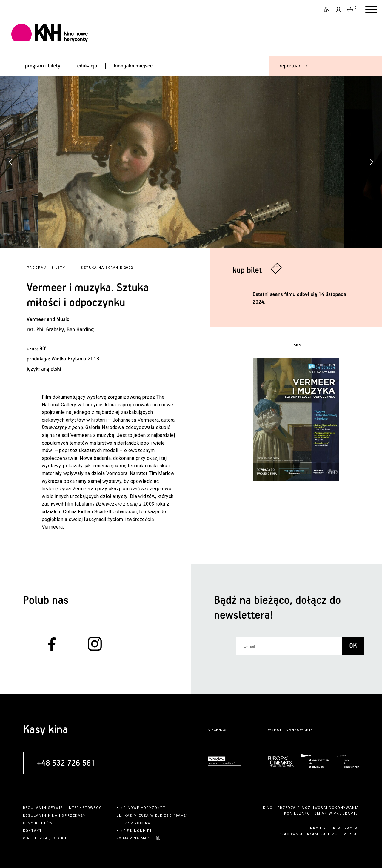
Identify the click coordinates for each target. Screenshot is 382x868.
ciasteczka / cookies (47, 838)
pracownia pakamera (302, 834)
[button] (371, 162)
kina (53, 816)
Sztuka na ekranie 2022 (107, 268)
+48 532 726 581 (66, 763)
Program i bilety (46, 268)
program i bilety (43, 66)
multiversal (345, 834)
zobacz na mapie (135, 838)
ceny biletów (38, 823)
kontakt (33, 831)
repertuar (290, 66)
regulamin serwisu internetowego (63, 808)
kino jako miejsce (133, 66)
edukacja (87, 66)
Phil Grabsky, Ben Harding (65, 330)
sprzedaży (74, 816)
